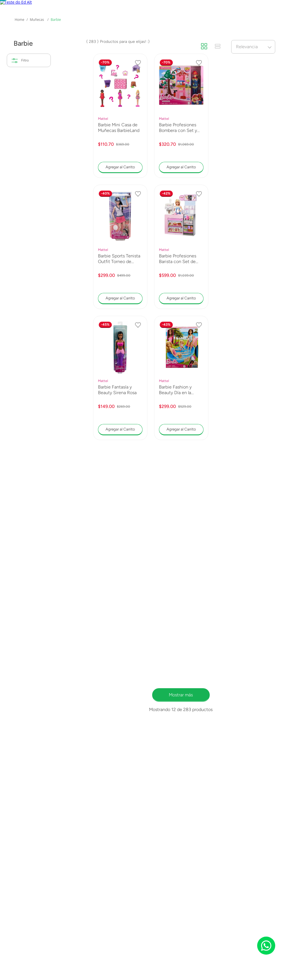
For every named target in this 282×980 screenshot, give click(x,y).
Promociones (236, 48)
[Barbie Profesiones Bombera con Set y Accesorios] (181, 208)
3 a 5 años (24, 217)
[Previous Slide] (7, 6)
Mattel (20, 177)
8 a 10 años (25, 242)
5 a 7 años (24, 230)
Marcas (95, 48)
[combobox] (138, 26)
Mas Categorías (20, 51)
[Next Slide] (275, 6)
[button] (29, 164)
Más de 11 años (29, 254)
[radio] (204, 131)
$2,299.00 (41, 275)
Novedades (185, 48)
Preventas (138, 48)
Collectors (51, 48)
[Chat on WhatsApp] (266, 946)
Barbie (56, 104)
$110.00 (25, 275)
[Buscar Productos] (205, 26)
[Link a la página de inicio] (19, 105)
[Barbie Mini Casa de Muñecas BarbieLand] (120, 208)
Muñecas (37, 104)
